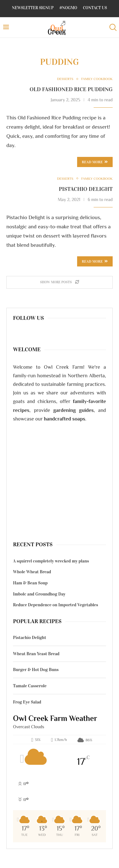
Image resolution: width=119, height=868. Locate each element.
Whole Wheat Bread (32, 572)
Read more (95, 261)
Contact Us (95, 8)
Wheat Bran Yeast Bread (36, 654)
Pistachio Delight (86, 189)
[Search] (113, 27)
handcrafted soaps (65, 419)
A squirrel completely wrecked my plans (51, 561)
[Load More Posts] (60, 282)
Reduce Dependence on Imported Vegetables (56, 605)
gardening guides (73, 410)
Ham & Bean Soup (30, 583)
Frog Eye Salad (27, 702)
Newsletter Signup (33, 8)
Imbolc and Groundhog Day (39, 594)
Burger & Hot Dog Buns (36, 670)
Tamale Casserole (30, 686)
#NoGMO (68, 8)
